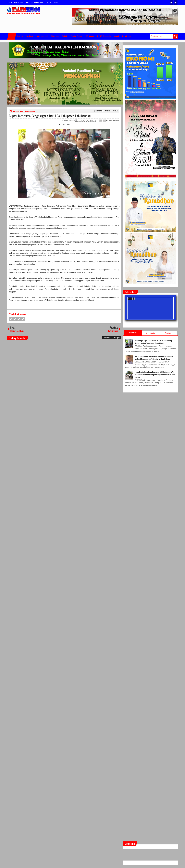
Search (175, 36)
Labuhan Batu (18, 111)
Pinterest (23, 319)
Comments (150, 333)
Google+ (19, 319)
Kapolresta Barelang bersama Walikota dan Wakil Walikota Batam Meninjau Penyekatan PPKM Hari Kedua (155, 375)
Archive (168, 333)
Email (116, 121)
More (49, 2)
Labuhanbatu (30, 111)
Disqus (117, 338)
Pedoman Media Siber (35, 2)
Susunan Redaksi (16, 2)
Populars (133, 333)
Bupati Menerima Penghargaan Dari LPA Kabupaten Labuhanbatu (50, 116)
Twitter (172, 3)
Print (109, 121)
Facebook (176, 3)
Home (12, 36)
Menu (56, 2)
